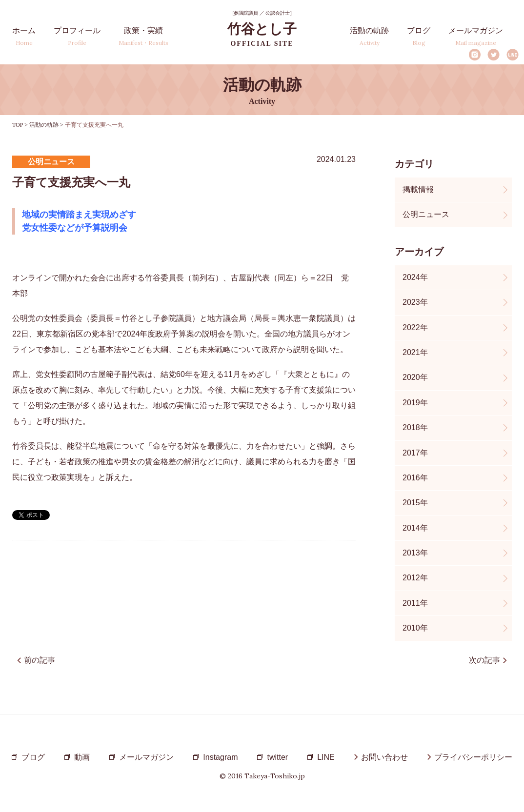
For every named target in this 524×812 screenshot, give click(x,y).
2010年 (415, 628)
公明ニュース (426, 214)
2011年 (415, 603)
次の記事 (484, 660)
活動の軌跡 (369, 36)
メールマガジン (476, 36)
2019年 (415, 403)
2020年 (415, 377)
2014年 (415, 528)
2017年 (415, 453)
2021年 (415, 352)
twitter (277, 757)
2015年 (415, 503)
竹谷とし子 (262, 34)
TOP (18, 125)
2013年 (415, 553)
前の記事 (40, 660)
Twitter (494, 55)
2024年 (415, 277)
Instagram (474, 55)
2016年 (415, 478)
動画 (82, 757)
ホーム (24, 36)
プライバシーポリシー (473, 757)
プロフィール (77, 36)
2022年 (415, 327)
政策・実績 (143, 36)
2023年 (415, 302)
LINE (513, 55)
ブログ (419, 36)
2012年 (415, 578)
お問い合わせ (384, 757)
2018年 (415, 427)
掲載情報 (418, 189)
